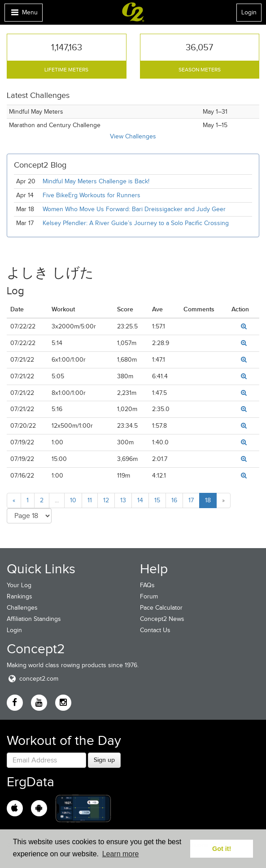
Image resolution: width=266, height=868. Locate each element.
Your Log (19, 585)
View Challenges (133, 136)
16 (174, 500)
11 (90, 500)
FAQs (147, 585)
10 (73, 500)
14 (140, 500)
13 (123, 500)
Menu (23, 15)
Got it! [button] (222, 849)
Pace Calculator (161, 608)
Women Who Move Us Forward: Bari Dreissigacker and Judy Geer (134, 209)
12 (106, 500)
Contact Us (155, 630)
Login (249, 12)
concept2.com (33, 679)
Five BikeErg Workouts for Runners (92, 195)
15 (157, 500)
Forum (149, 596)
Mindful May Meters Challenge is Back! (96, 181)
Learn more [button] (121, 854)
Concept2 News (162, 619)
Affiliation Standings (34, 619)
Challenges (22, 608)
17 (191, 500)
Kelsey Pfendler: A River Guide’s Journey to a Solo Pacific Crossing (136, 223)
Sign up (104, 760)
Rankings (20, 596)
